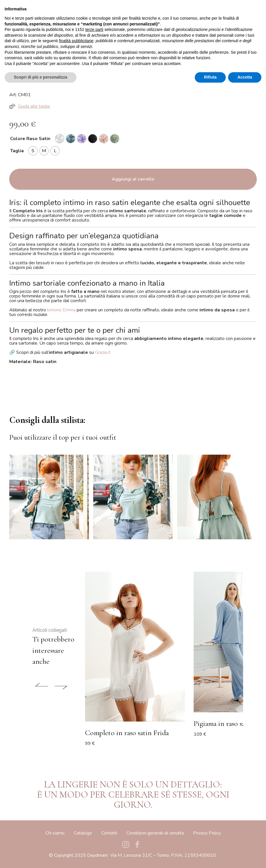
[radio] (60, 139)
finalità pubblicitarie (76, 820)
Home (15, 32)
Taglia (17, 151)
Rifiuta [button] (210, 857)
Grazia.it (103, 352)
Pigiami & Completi (43, 32)
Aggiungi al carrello (133, 179)
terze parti (94, 809)
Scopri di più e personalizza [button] (41, 857)
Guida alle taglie (30, 106)
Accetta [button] (245, 857)
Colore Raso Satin (30, 139)
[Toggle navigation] (248, 10)
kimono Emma (61, 310)
